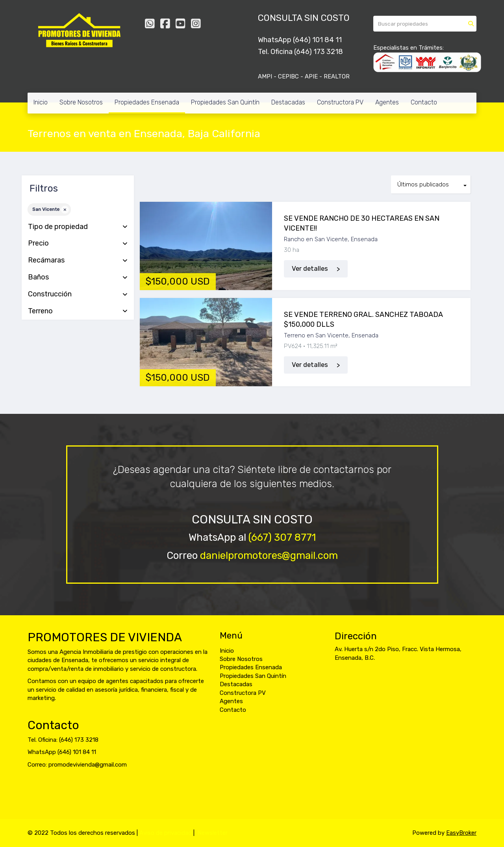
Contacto (424, 102)
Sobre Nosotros (81, 102)
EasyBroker (461, 833)
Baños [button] (78, 277)
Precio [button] (78, 244)
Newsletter (213, 833)
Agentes (387, 102)
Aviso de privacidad (166, 833)
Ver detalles (310, 269)
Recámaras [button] (78, 261)
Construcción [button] (78, 294)
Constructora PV (340, 102)
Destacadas (288, 102)
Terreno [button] (78, 311)
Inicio (41, 102)
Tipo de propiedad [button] (78, 227)
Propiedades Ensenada (147, 102)
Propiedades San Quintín (225, 102)
